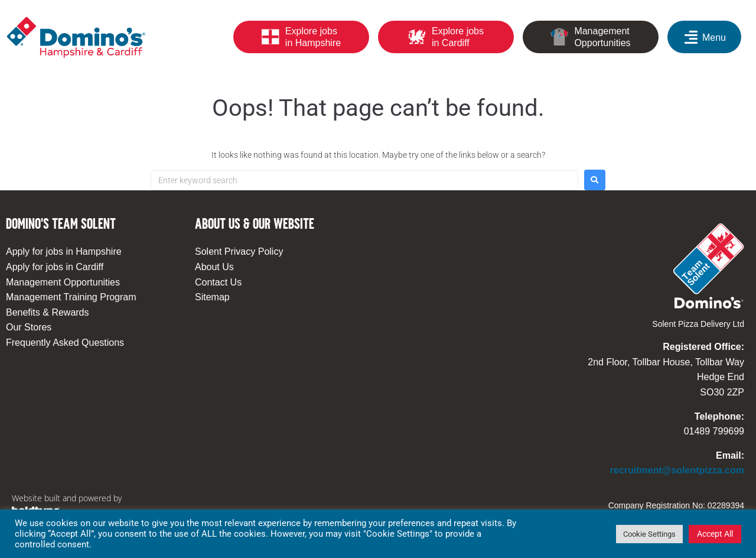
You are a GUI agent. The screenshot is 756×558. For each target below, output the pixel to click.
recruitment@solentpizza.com (677, 470)
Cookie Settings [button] (649, 534)
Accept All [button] (715, 534)
